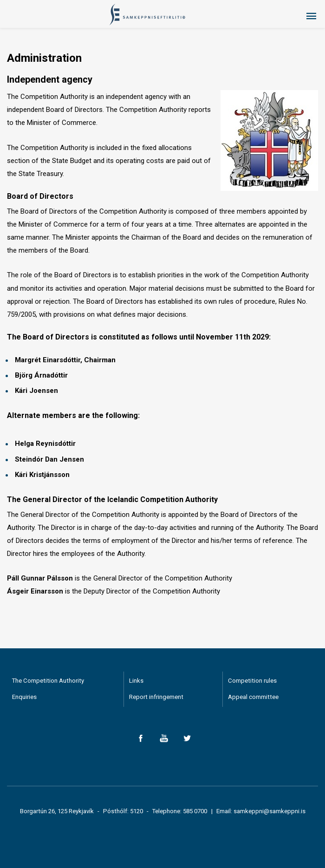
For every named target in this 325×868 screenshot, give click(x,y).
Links (136, 681)
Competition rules (252, 681)
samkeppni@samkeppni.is (270, 811)
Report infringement (156, 697)
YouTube (164, 738)
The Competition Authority (48, 681)
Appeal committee (253, 697)
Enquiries (24, 697)
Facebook (140, 738)
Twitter (187, 738)
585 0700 (195, 811)
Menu (311, 16)
